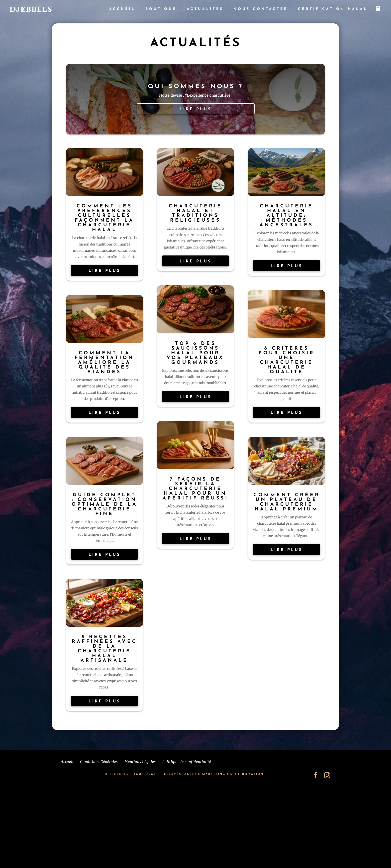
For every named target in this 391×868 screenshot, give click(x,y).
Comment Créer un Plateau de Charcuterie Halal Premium (287, 502)
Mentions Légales (140, 762)
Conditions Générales (99, 762)
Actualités (205, 9)
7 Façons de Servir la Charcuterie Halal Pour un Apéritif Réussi (195, 489)
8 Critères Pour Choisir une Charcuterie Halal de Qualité (287, 360)
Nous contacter (261, 9)
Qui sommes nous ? (196, 87)
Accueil (122, 9)
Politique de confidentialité (187, 762)
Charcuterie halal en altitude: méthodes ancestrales (287, 216)
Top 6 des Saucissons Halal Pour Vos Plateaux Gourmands (195, 353)
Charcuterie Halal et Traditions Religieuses (195, 213)
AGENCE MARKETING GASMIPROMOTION (224, 774)
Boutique (161, 9)
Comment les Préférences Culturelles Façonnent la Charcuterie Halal (104, 218)
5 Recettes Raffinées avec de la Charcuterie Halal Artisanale (104, 649)
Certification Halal (333, 9)
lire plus (195, 109)
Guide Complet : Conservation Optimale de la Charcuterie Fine (104, 505)
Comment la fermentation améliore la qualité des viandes (104, 363)
